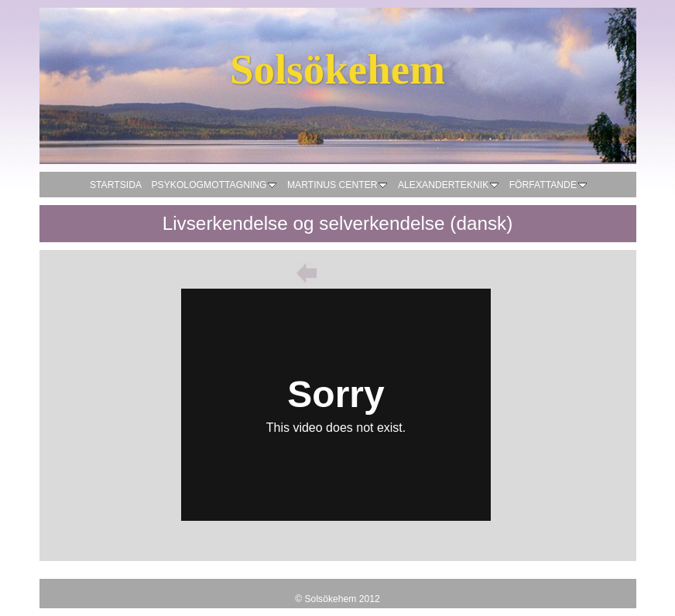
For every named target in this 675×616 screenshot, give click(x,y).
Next (368, 273)
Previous (307, 273)
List (337, 273)
